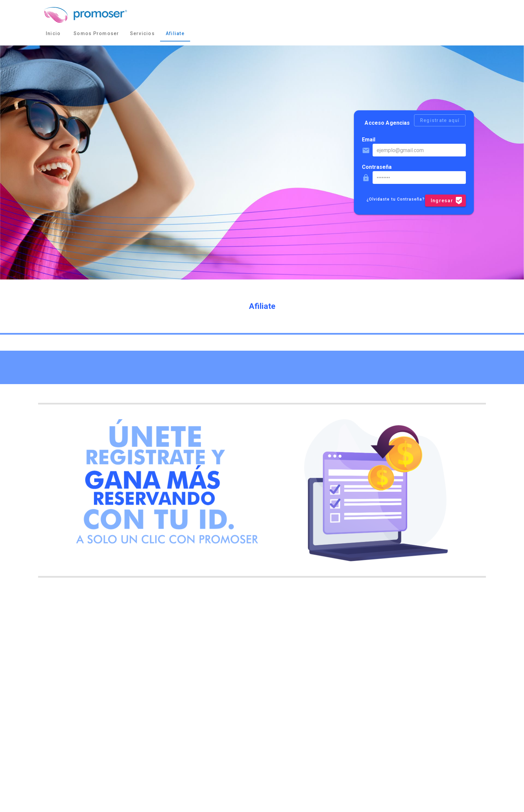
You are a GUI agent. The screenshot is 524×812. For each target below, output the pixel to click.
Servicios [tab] (142, 33)
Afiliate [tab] (175, 33)
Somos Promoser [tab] (96, 33)
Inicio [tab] (53, 33)
